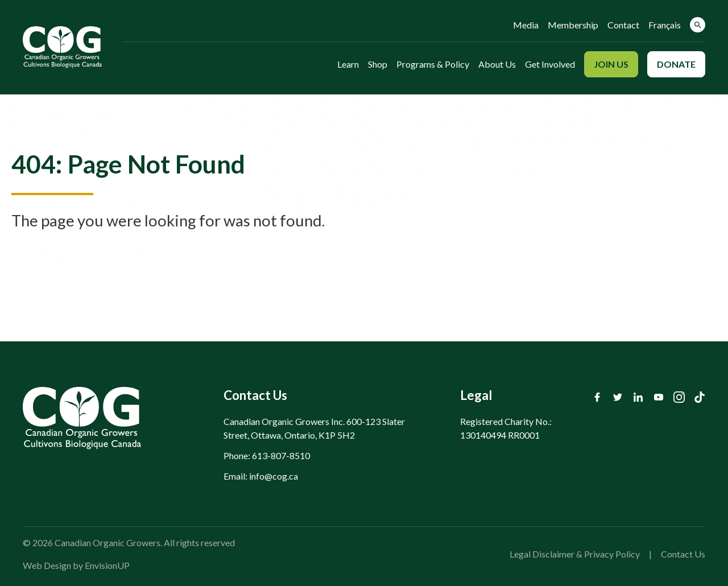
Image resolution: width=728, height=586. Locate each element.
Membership (573, 25)
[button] (698, 25)
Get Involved (550, 64)
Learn (348, 64)
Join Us (611, 64)
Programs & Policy (433, 64)
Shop (378, 64)
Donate (676, 64)
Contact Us (683, 554)
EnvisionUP (107, 565)
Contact (623, 25)
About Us (497, 64)
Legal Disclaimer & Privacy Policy (575, 554)
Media (526, 25)
